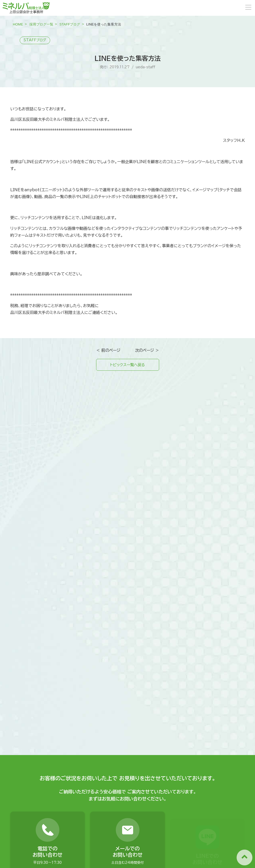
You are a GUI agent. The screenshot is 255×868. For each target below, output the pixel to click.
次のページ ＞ (147, 350)
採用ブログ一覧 (41, 24)
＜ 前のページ (108, 350)
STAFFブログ (70, 24)
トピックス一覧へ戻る (127, 365)
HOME (18, 24)
